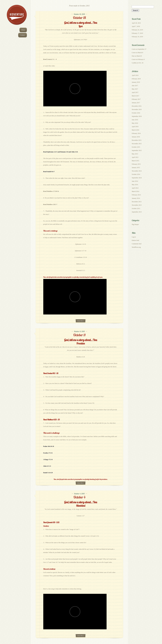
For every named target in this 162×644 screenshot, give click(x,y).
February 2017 (136, 99)
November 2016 (137, 110)
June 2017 (135, 86)
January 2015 (136, 168)
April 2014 (135, 188)
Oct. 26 (141, 63)
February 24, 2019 (137, 30)
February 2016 (136, 133)
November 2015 (137, 144)
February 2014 (136, 195)
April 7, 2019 (136, 26)
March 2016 (135, 130)
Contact (23, 35)
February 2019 (136, 79)
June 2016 (135, 120)
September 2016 (137, 116)
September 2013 (137, 212)
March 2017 (135, 96)
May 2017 (135, 89)
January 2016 (136, 137)
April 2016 (135, 127)
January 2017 (136, 103)
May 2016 (135, 123)
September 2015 (137, 150)
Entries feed (135, 240)
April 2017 (135, 92)
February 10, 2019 (137, 37)
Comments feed (137, 244)
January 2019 (136, 82)
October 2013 (136, 209)
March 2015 (135, 161)
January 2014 (136, 198)
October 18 (79, 18)
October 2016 (136, 113)
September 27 (142, 49)
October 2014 (136, 174)
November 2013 (137, 205)
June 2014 (135, 181)
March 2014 (135, 191)
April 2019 (135, 75)
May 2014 (135, 185)
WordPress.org (136, 247)
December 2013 (137, 202)
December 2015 (137, 140)
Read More (81, 321)
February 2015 (136, 164)
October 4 (79, 497)
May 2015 (135, 154)
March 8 (140, 53)
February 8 (141, 59)
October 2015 (136, 147)
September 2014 (137, 178)
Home (23, 30)
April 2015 (135, 157)
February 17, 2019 (137, 33)
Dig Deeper (135, 224)
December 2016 (137, 106)
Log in (134, 237)
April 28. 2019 (136, 23)
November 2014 (137, 171)
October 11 (79, 335)
